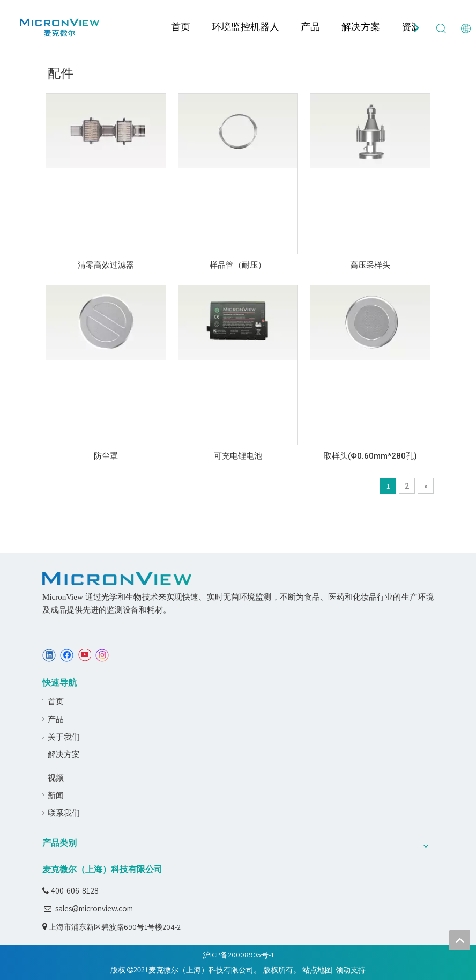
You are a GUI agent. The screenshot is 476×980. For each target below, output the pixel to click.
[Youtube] (84, 655)
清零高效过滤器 (106, 265)
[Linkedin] (49, 655)
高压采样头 (370, 265)
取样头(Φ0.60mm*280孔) (370, 456)
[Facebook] (67, 655)
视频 (56, 778)
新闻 (56, 795)
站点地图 (317, 970)
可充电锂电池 (238, 456)
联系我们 (64, 813)
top (459, 940)
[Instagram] (102, 655)
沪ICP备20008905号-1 (238, 955)
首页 (181, 27)
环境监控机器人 (246, 27)
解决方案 (361, 27)
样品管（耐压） (238, 265)
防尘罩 (106, 456)
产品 (310, 27)
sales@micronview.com (94, 908)
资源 (411, 27)
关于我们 (64, 737)
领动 (343, 970)
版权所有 (278, 970)
